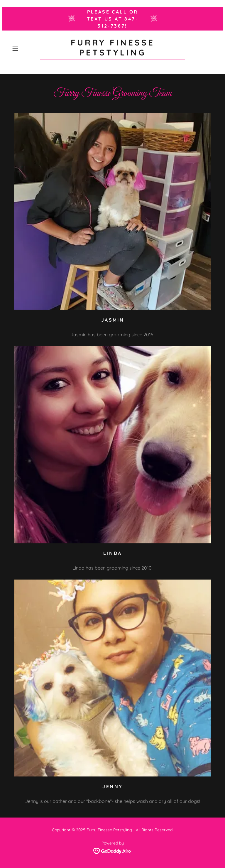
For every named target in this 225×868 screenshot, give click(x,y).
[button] (25, 49)
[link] (112, 49)
